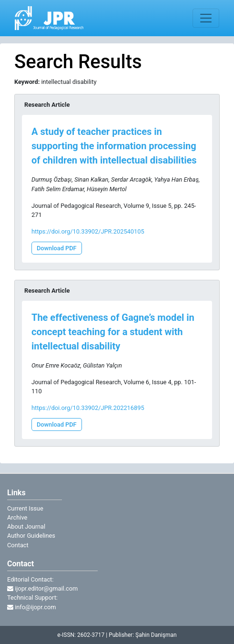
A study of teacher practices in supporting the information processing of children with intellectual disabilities (114, 146)
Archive (17, 517)
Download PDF (57, 248)
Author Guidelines (31, 536)
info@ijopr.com (31, 607)
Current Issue (25, 508)
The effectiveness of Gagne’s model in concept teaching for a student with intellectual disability (113, 332)
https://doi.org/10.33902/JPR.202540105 (88, 231)
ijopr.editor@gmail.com (42, 588)
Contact (18, 545)
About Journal (26, 526)
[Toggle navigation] (206, 18)
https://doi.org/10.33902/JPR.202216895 (88, 408)
